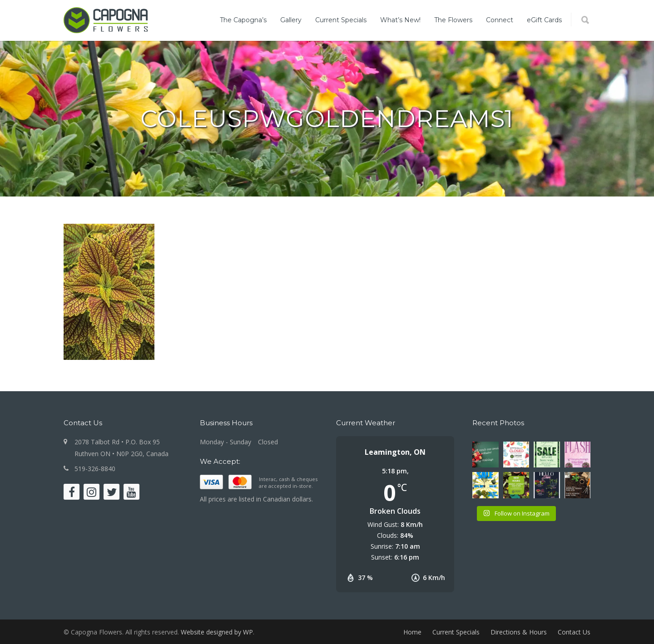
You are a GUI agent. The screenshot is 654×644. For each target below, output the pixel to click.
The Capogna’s (243, 20)
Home (412, 632)
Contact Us (574, 632)
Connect (500, 20)
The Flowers (453, 20)
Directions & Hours (519, 632)
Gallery (291, 20)
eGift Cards (544, 20)
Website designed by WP (217, 632)
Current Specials (341, 20)
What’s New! (400, 20)
